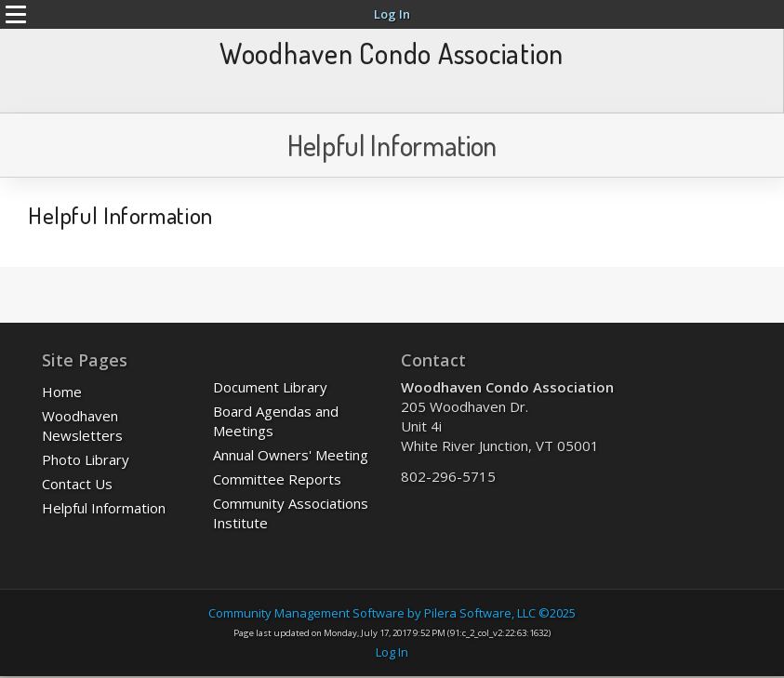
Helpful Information (104, 508)
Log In (392, 14)
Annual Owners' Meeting (291, 455)
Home (62, 392)
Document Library (270, 387)
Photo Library (86, 459)
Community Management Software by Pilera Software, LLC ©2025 (392, 613)
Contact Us (77, 484)
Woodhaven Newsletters (82, 425)
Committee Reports (277, 479)
